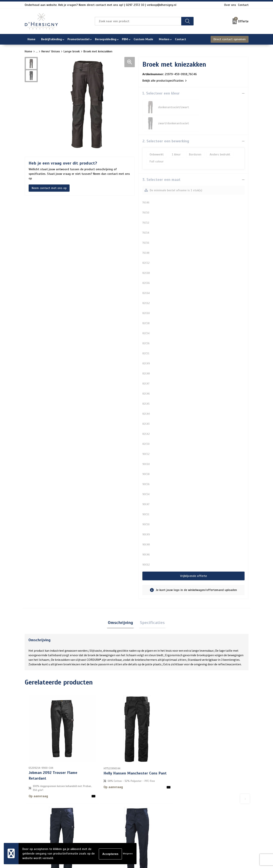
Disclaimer (202, 818)
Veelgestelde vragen (124, 812)
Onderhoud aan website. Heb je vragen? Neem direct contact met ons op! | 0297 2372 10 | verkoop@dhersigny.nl (100, 5)
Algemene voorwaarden (211, 800)
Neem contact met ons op (49, 188)
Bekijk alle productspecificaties (164, 81)
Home (28, 51)
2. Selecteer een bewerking (166, 125)
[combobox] (138, 21)
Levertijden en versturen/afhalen (132, 818)
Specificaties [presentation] (152, 607)
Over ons (230, 5)
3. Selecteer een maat (161, 163)
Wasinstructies (120, 837)
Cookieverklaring (206, 806)
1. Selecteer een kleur (161, 93)
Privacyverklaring (207, 812)
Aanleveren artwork (123, 825)
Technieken (117, 831)
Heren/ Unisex (51, 51)
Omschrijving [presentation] (121, 607)
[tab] (121, 607)
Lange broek (72, 51)
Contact (243, 5)
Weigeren (128, 854)
